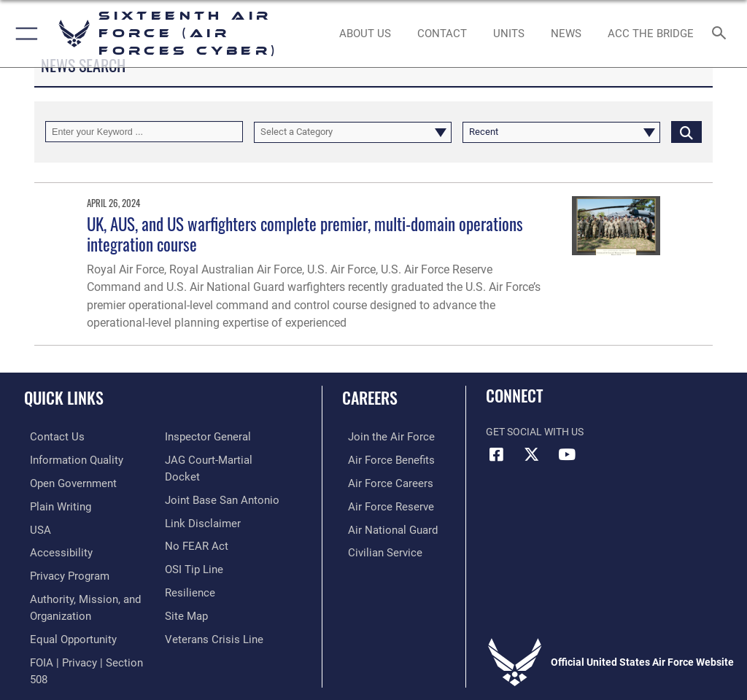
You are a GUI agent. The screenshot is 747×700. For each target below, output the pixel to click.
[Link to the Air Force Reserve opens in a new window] (381, 503)
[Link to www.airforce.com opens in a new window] (382, 436)
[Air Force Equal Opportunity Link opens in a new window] (65, 631)
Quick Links (64, 397)
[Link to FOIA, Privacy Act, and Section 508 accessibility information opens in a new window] (226, 436)
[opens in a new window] (68, 459)
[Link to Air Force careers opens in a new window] (381, 482)
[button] (24, 34)
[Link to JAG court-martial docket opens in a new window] (223, 482)
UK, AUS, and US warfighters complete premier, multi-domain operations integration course (305, 234)
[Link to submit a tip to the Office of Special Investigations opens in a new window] (191, 571)
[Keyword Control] (144, 132)
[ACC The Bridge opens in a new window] (650, 34)
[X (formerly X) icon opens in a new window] (532, 454)
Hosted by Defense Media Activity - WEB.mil (374, 668)
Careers (370, 397)
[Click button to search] (686, 132)
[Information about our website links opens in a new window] (199, 526)
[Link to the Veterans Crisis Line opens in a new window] (209, 638)
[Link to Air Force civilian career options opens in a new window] (375, 549)
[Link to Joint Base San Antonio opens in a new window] (218, 503)
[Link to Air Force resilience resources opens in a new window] (187, 593)
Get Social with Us (535, 432)
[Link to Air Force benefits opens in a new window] (382, 459)
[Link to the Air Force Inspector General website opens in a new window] (205, 459)
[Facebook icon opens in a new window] (497, 454)
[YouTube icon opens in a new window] (567, 454)
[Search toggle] (722, 34)
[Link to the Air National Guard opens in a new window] (384, 526)
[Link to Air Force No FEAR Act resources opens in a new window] (194, 549)
